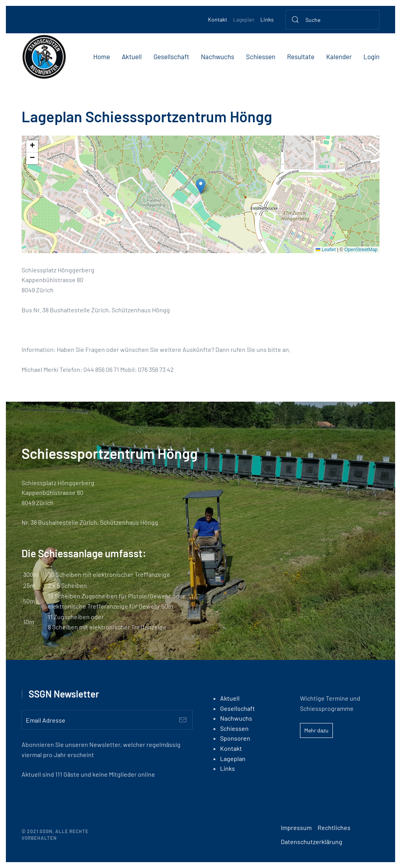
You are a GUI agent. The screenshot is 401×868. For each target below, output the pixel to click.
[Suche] (332, 20)
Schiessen (261, 56)
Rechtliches (334, 827)
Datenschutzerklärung (312, 842)
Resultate (301, 56)
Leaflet (326, 250)
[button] (201, 186)
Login (371, 56)
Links (267, 19)
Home (102, 56)
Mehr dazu (316, 730)
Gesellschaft (171, 56)
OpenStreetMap (361, 250)
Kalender (339, 56)
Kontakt (218, 19)
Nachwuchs (218, 56)
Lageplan (244, 19)
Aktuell (132, 56)
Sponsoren (235, 738)
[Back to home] (44, 57)
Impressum (296, 827)
